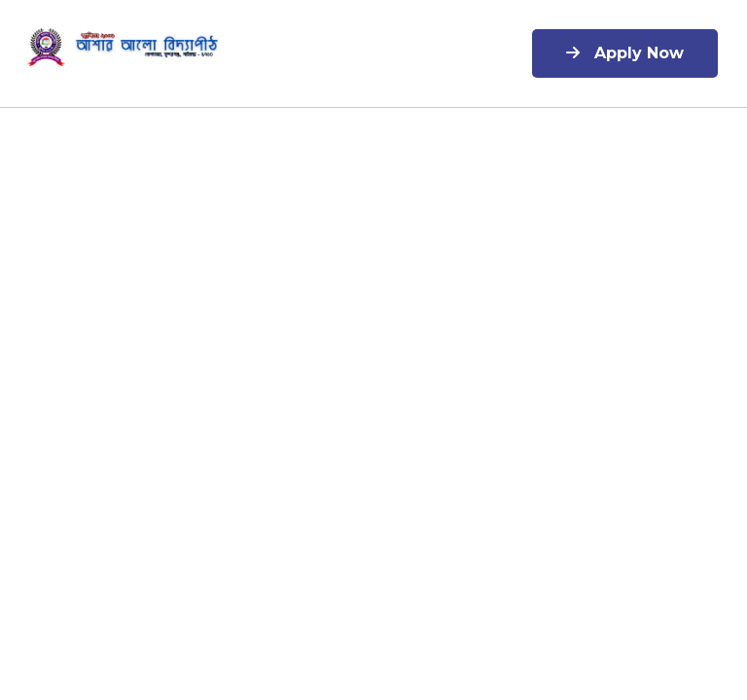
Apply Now (625, 53)
